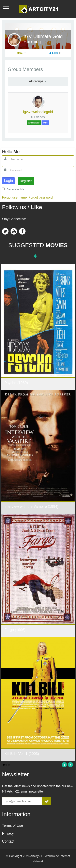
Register (26, 181)
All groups (38, 81)
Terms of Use (13, 825)
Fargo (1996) (15, 630)
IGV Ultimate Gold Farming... (43, 39)
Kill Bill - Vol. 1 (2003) (22, 754)
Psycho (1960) (16, 383)
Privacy (8, 833)
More (21, 53)
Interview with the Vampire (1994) (31, 507)
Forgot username (14, 197)
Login (9, 181)
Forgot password (41, 197)
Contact (8, 841)
